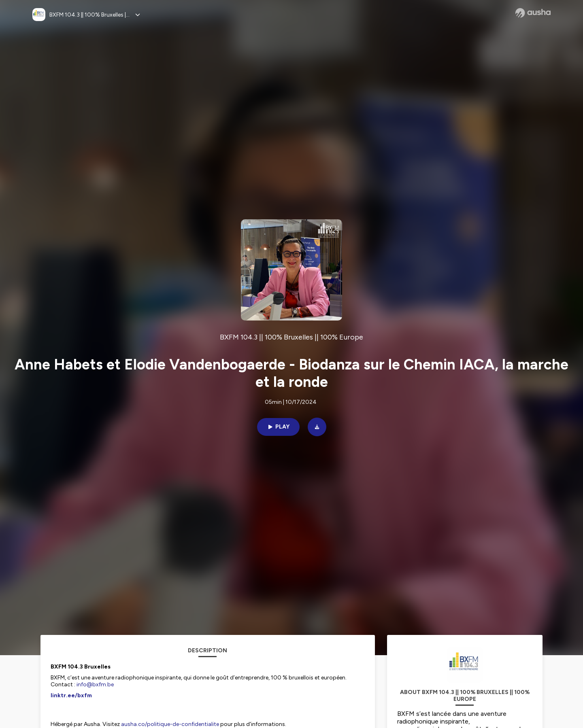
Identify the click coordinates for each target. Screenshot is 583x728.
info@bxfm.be (95, 684)
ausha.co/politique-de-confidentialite (170, 724)
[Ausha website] (533, 13)
